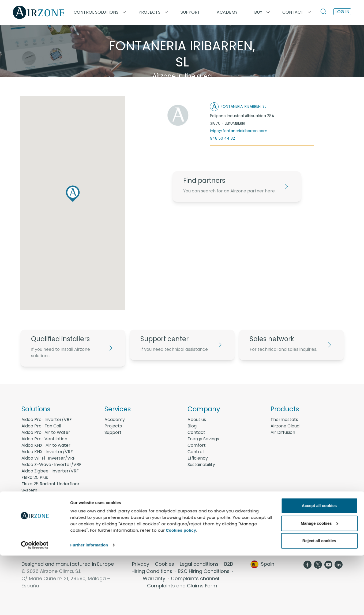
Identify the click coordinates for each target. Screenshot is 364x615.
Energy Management (44, 535)
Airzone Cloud (285, 426)
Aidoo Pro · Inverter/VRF (47, 420)
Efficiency (198, 458)
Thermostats (284, 420)
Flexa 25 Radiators (41, 497)
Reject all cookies (319, 600)
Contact (196, 432)
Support (190, 12)
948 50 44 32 (222, 138)
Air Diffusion (283, 432)
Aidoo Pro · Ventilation (44, 439)
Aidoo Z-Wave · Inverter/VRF (51, 465)
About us (197, 420)
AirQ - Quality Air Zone (45, 516)
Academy (115, 420)
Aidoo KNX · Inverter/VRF (47, 452)
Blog (192, 426)
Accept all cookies (319, 565)
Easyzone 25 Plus (39, 503)
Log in (342, 12)
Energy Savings (203, 439)
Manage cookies (320, 582)
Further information (89, 604)
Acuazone (32, 510)
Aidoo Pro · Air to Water (46, 432)
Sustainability (201, 465)
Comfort (197, 445)
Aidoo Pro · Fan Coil (41, 426)
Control (196, 452)
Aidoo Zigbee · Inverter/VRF (50, 471)
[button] (73, 194)
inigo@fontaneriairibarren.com (239, 131)
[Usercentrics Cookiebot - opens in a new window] (35, 605)
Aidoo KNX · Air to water (46, 445)
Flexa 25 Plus (35, 477)
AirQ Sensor (34, 529)
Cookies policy (181, 590)
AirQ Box (30, 522)
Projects (113, 426)
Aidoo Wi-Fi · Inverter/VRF (48, 458)
